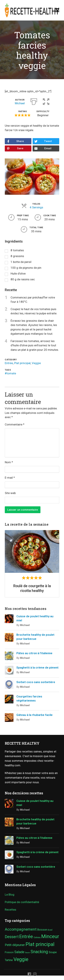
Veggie (36, 363)
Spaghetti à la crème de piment (37, 668)
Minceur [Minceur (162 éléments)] (50, 936)
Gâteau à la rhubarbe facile (34, 715)
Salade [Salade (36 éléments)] (19, 952)
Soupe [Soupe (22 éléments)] (53, 952)
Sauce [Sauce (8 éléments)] (27, 953)
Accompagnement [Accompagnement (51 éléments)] (21, 929)
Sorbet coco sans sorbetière (36, 682)
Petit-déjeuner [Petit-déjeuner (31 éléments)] (15, 945)
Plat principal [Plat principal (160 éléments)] (40, 944)
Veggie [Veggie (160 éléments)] (21, 959)
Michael (20, 103)
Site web (10, 493)
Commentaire (15, 424)
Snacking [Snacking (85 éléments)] (39, 952)
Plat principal (22, 363)
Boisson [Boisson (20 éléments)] (42, 930)
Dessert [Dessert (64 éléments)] (12, 937)
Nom (9, 462)
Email (48, 148)
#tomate (10, 373)
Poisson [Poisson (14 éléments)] (9, 952)
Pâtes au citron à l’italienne (34, 653)
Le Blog (10, 895)
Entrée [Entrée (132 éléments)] (26, 936)
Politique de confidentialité (22, 902)
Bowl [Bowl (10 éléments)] (50, 930)
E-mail (10, 478)
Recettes (10, 910)
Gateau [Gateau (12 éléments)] (37, 937)
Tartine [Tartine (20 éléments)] (9, 960)
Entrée (9, 363)
